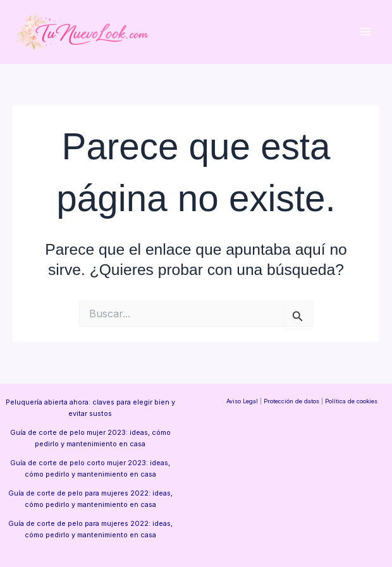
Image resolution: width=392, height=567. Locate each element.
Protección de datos (291, 401)
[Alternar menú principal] (365, 32)
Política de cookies (351, 401)
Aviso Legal (242, 401)
